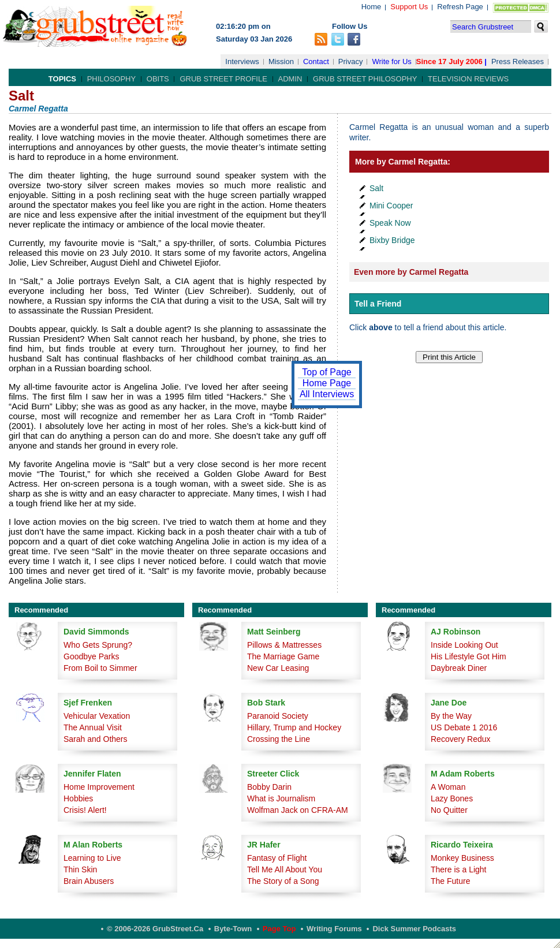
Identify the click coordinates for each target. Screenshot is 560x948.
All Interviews (327, 394)
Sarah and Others (96, 739)
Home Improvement (99, 787)
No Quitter (449, 810)
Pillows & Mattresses (284, 645)
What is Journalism (281, 798)
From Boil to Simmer (100, 668)
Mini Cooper (391, 206)
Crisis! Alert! (85, 810)
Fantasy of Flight (277, 858)
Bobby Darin (269, 787)
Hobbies (78, 798)
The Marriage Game (283, 656)
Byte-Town (233, 929)
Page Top (279, 929)
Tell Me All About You (285, 869)
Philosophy (112, 79)
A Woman (448, 787)
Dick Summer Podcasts (414, 929)
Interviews (242, 61)
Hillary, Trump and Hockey (294, 727)
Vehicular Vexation (97, 716)
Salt (376, 188)
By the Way (451, 716)
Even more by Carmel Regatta (411, 272)
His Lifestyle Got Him (468, 656)
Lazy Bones (452, 798)
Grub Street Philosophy (365, 79)
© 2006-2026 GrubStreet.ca (155, 929)
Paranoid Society (278, 716)
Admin (290, 79)
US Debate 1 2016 (464, 727)
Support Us (409, 7)
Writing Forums (334, 929)
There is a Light (459, 869)
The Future (450, 881)
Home (372, 7)
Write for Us (391, 61)
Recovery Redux (461, 739)
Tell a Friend (378, 304)
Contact (316, 61)
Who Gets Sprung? (98, 645)
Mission (281, 61)
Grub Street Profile (223, 79)
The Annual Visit (93, 727)
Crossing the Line (279, 739)
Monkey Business (462, 858)
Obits (158, 79)
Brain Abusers (89, 881)
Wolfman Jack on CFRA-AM (298, 810)
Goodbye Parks (92, 656)
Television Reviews (468, 79)
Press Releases (518, 61)
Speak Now (390, 223)
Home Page (327, 383)
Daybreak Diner (459, 668)
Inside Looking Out (464, 645)
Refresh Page (460, 7)
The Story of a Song (283, 881)
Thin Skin (80, 869)
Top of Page (326, 372)
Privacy (351, 61)
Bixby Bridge (392, 240)
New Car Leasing (278, 668)
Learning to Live (92, 858)
